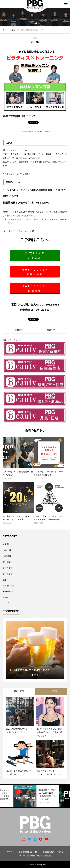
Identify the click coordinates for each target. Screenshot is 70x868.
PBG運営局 (8, 591)
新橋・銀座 (35, 272)
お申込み (35, 255)
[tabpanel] (35, 650)
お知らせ (7, 597)
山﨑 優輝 (7, 556)
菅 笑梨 (7, 562)
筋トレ (6, 580)
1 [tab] (33, 675)
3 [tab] (38, 675)
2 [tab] (35, 675)
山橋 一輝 (7, 550)
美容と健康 (8, 568)
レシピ (6, 603)
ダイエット (8, 574)
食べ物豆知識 (9, 586)
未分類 (6, 544)
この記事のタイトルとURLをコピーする (35, 131)
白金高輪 (35, 288)
